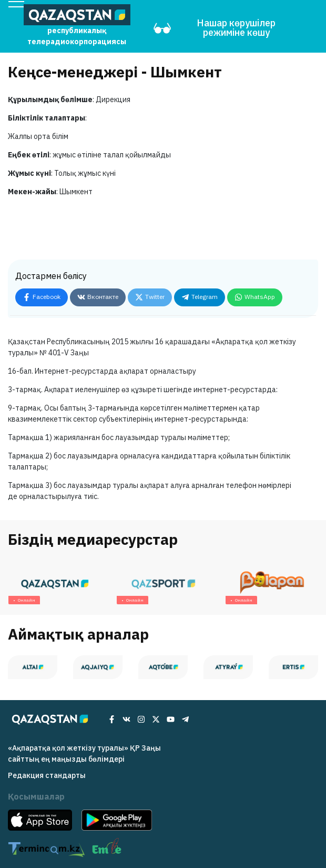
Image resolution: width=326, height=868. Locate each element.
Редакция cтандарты (47, 775)
